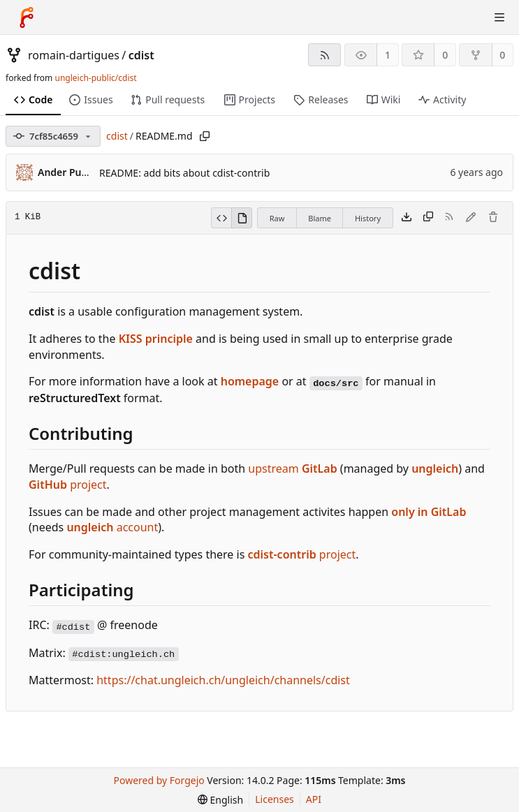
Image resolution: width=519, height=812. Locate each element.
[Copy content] (428, 218)
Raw (277, 218)
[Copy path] (205, 136)
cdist (141, 55)
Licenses (275, 799)
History (368, 218)
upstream (292, 468)
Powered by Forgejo (159, 780)
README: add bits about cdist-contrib (184, 173)
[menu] (220, 800)
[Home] (27, 17)
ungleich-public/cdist (95, 78)
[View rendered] (242, 218)
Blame (320, 218)
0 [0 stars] (445, 55)
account (112, 527)
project (68, 485)
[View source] (221, 218)
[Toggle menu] (499, 17)
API (314, 799)
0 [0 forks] (502, 55)
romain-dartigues (74, 55)
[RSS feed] (324, 55)
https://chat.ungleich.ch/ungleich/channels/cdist (223, 680)
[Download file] (407, 218)
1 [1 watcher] (388, 55)
